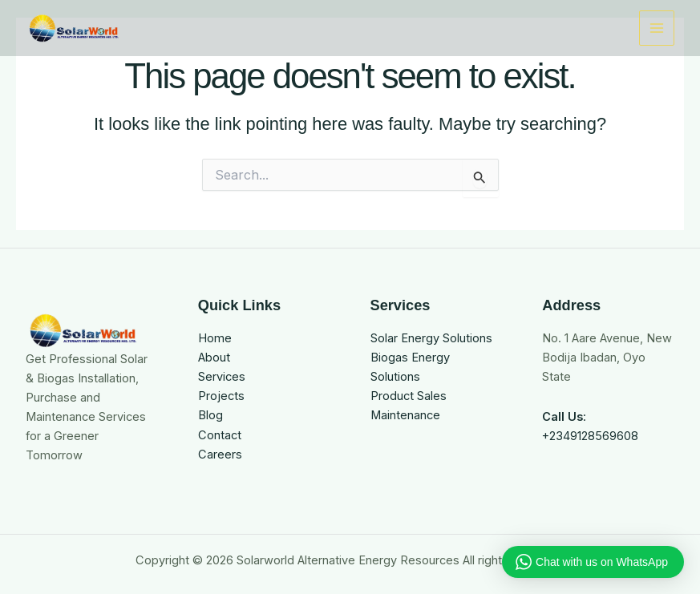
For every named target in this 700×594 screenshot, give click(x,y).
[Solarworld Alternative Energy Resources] (74, 28)
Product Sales (409, 396)
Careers (220, 455)
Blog (210, 415)
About (214, 358)
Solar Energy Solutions (431, 338)
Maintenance (405, 415)
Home (215, 338)
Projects (221, 396)
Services (222, 377)
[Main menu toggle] (657, 28)
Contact (220, 435)
